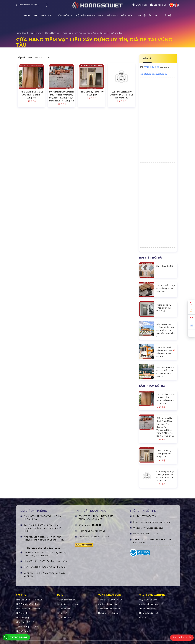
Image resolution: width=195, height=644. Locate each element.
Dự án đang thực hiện (68, 604)
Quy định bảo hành (148, 600)
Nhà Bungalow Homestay (29, 609)
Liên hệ (167, 15)
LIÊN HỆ (147, 58)
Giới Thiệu (47, 15)
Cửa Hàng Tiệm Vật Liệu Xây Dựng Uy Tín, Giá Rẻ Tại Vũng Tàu (93, 33)
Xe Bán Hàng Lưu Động (28, 627)
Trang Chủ (30, 15)
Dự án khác (63, 613)
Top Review (36, 33)
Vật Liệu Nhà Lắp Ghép (90, 15)
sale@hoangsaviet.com (154, 74)
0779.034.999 (152, 67)
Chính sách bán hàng (149, 604)
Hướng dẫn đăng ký (149, 613)
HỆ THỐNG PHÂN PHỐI (120, 15)
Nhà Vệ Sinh (22, 631)
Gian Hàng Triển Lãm (26, 622)
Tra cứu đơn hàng (147, 609)
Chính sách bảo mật (108, 604)
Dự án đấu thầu (65, 618)
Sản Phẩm (65, 15)
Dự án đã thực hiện (66, 600)
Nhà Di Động (22, 618)
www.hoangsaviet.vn (153, 528)
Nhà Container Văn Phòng (29, 604)
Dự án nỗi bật (64, 609)
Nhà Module (22, 613)
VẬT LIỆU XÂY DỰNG (148, 15)
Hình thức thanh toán (108, 613)
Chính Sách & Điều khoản (110, 600)
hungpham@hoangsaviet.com (156, 522)
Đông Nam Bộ (52, 33)
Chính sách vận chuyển (109, 609)
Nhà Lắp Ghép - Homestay (29, 600)
